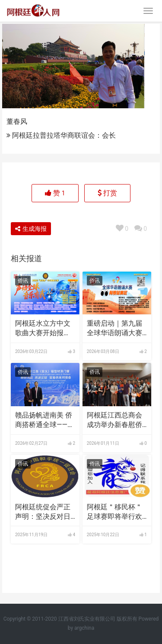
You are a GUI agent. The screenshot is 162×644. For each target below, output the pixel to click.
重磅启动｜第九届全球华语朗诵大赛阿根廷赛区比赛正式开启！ (114, 329)
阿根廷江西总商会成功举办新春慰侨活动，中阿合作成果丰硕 (114, 421)
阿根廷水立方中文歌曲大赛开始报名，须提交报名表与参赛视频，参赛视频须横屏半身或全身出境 (43, 329)
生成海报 (31, 229)
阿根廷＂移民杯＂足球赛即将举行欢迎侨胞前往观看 (114, 512)
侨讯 (23, 281)
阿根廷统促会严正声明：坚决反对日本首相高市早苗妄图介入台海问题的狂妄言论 (43, 512)
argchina (84, 628)
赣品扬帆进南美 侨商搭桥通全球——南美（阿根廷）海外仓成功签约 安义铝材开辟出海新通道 (45, 421)
